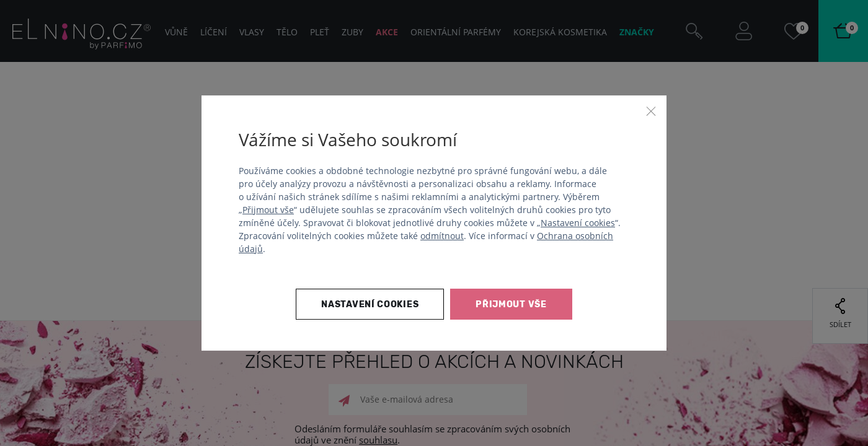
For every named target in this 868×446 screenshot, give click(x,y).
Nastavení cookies (578, 223)
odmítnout (442, 236)
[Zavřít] (651, 111)
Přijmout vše (268, 210)
